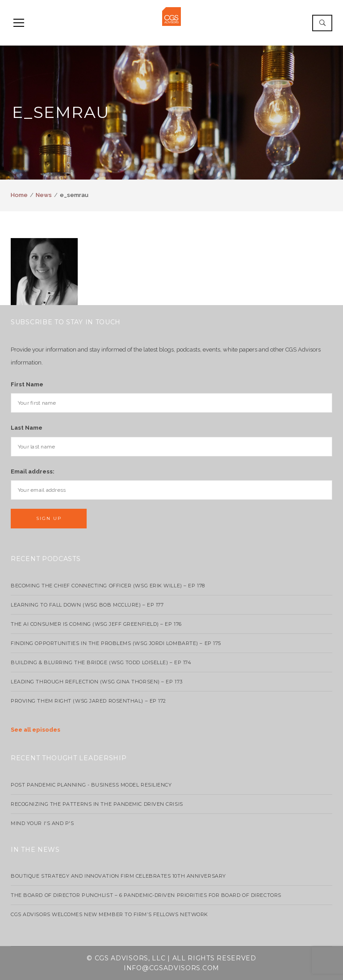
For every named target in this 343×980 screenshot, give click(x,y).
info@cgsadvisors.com (171, 968)
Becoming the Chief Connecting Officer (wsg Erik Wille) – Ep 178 (108, 586)
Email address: (33, 471)
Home (19, 195)
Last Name (27, 428)
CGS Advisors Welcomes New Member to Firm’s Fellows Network (109, 914)
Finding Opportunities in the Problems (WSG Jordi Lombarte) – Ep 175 (116, 643)
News (44, 195)
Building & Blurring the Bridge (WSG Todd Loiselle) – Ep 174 (101, 662)
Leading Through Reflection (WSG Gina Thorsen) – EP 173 (97, 682)
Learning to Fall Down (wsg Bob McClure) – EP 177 (87, 605)
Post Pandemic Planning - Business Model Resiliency (91, 785)
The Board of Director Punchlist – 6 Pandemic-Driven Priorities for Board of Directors (146, 895)
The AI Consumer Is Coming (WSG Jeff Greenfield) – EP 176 (96, 624)
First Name (27, 384)
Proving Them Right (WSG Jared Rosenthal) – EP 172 (88, 701)
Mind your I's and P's (42, 823)
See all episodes (36, 730)
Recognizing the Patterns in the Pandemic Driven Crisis (97, 804)
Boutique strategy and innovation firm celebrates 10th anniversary (118, 876)
